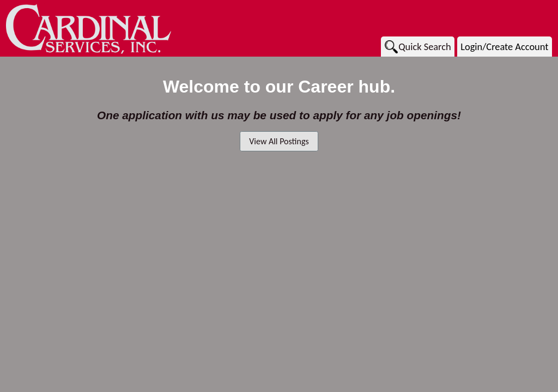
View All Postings (279, 141)
